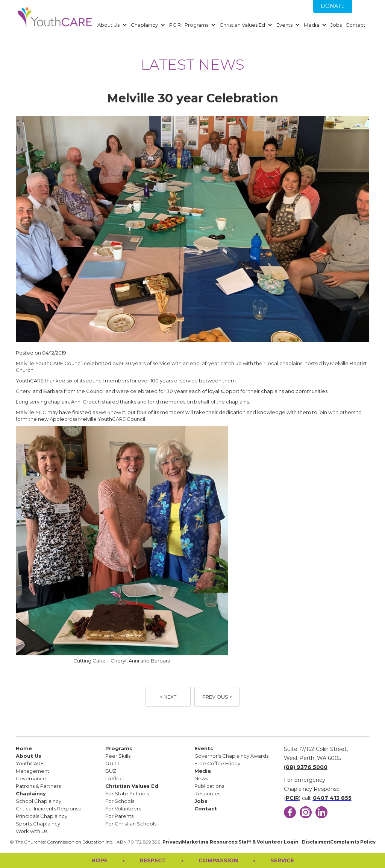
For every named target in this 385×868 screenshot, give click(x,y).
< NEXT (168, 697)
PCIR (175, 25)
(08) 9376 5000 (306, 767)
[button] (111, 25)
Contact (355, 25)
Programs (196, 25)
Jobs (336, 25)
